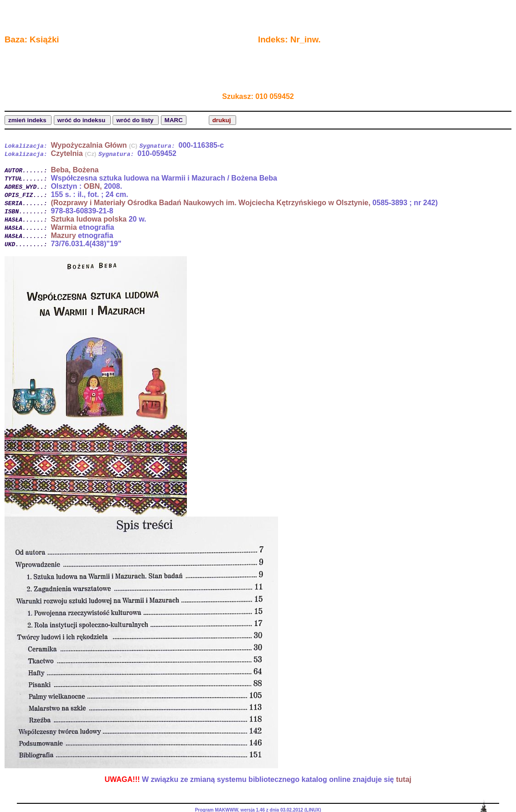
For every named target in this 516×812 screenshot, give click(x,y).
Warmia (64, 227)
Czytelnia (73, 153)
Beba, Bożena (75, 170)
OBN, (93, 186)
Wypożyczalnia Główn (94, 145)
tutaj (404, 779)
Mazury (63, 235)
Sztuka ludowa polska (88, 219)
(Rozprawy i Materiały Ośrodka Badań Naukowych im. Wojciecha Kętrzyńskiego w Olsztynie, (210, 203)
